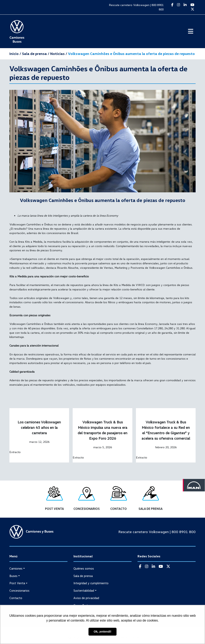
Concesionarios (19, 590)
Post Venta (17, 583)
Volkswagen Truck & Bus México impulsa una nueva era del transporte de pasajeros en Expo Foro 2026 (102, 430)
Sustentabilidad (84, 590)
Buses (13, 576)
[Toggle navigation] (191, 31)
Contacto (16, 598)
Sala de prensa (83, 576)
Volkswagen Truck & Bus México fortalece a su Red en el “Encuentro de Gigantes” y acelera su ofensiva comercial (166, 430)
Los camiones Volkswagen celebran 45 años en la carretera (39, 427)
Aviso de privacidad (86, 598)
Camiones (16, 568)
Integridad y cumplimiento (91, 583)
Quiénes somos (84, 568)
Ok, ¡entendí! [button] (102, 632)
